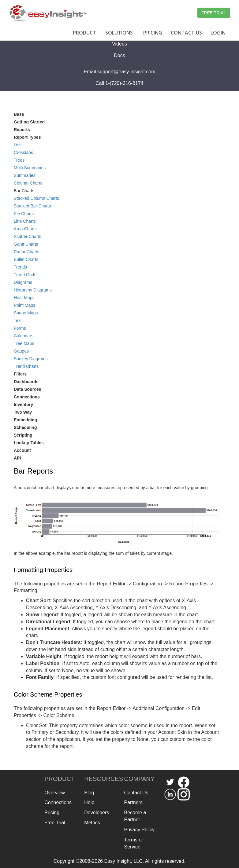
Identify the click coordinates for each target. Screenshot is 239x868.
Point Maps (24, 305)
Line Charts (25, 221)
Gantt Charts (26, 244)
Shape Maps (26, 313)
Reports (22, 130)
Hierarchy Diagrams (33, 290)
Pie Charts (24, 214)
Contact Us (136, 793)
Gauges (21, 351)
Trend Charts (26, 366)
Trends (20, 267)
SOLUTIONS (119, 33)
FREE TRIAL (214, 13)
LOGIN (218, 33)
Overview (55, 793)
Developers (97, 813)
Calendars (24, 336)
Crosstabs (23, 152)
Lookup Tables (29, 443)
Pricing (52, 813)
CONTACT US (186, 33)
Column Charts (28, 183)
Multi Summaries (30, 168)
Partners (133, 802)
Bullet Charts (26, 259)
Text (18, 320)
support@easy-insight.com (126, 72)
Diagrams (23, 282)
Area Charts (25, 229)
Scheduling (25, 427)
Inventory (23, 405)
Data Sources (27, 389)
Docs (119, 55)
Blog (89, 793)
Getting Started (29, 122)
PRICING (153, 33)
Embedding (25, 420)
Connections (27, 397)
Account (22, 450)
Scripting (23, 435)
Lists (18, 145)
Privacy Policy (139, 830)
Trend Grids (25, 275)
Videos (119, 44)
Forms (20, 328)
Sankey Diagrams (31, 359)
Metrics (92, 823)
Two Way (23, 412)
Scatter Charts (27, 236)
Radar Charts (26, 252)
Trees (19, 160)
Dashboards (26, 382)
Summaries (25, 175)
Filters (20, 374)
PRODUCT (84, 33)
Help (89, 802)
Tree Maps (24, 343)
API (17, 458)
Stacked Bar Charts (32, 206)
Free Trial (55, 823)
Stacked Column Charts (36, 198)
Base (19, 114)
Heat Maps (24, 298)
